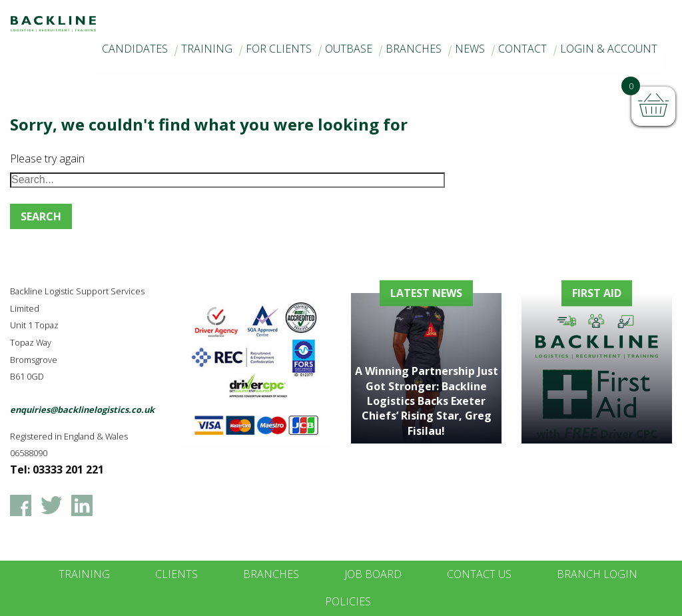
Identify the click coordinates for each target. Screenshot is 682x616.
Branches (414, 49)
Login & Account (609, 49)
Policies (348, 601)
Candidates (135, 49)
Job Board (373, 574)
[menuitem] (135, 49)
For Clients (279, 49)
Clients (176, 574)
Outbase (349, 49)
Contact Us (479, 574)
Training (207, 49)
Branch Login (597, 574)
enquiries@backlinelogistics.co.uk (82, 410)
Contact (522, 49)
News (470, 49)
